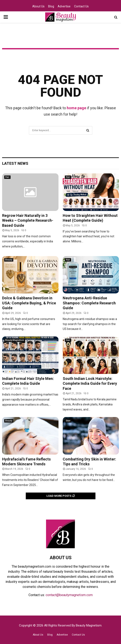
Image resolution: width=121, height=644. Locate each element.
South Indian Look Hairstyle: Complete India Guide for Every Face (90, 383)
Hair (7, 177)
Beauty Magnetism (15, 340)
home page (76, 108)
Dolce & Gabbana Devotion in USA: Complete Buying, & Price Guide (29, 303)
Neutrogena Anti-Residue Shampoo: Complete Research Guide (89, 303)
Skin (68, 421)
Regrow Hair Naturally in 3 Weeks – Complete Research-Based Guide (28, 220)
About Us (38, 6)
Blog (51, 6)
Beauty (9, 260)
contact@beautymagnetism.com (69, 595)
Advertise (64, 6)
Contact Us (81, 6)
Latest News (15, 163)
